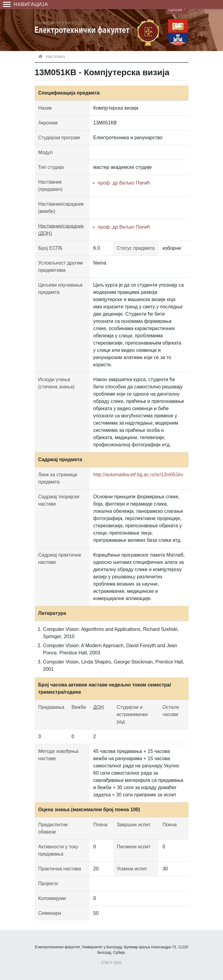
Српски (175, 9)
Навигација (26, 4)
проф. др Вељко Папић (124, 183)
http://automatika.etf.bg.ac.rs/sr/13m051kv (138, 475)
